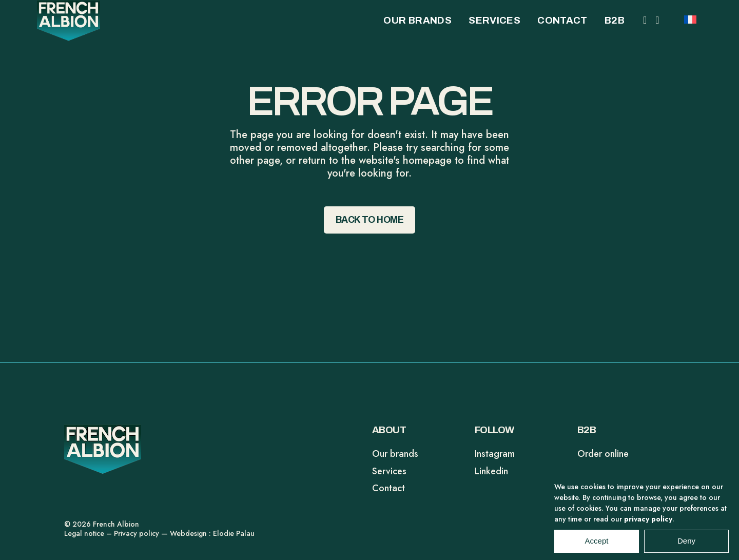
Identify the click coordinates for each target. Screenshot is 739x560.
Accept (597, 547)
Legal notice (84, 533)
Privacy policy (137, 533)
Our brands (395, 454)
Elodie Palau (234, 533)
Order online (603, 454)
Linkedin (491, 471)
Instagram (495, 454)
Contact (388, 488)
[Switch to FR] (690, 18)
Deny (686, 547)
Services (389, 471)
